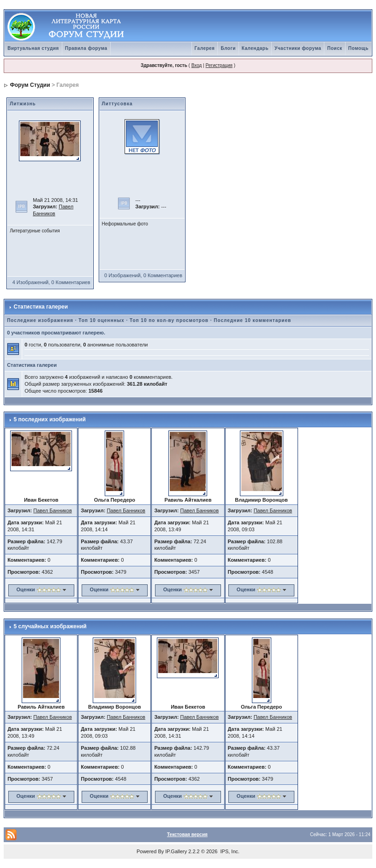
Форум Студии (30, 85)
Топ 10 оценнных (101, 320)
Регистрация (219, 65)
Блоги (228, 48)
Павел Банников (53, 510)
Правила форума (86, 48)
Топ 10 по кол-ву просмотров (169, 320)
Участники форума (298, 48)
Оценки (25, 589)
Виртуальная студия (33, 48)
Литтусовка (117, 104)
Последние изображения (40, 320)
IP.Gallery (176, 851)
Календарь (255, 48)
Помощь (358, 48)
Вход (197, 65)
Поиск (335, 48)
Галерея (205, 48)
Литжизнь (23, 104)
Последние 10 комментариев (252, 320)
